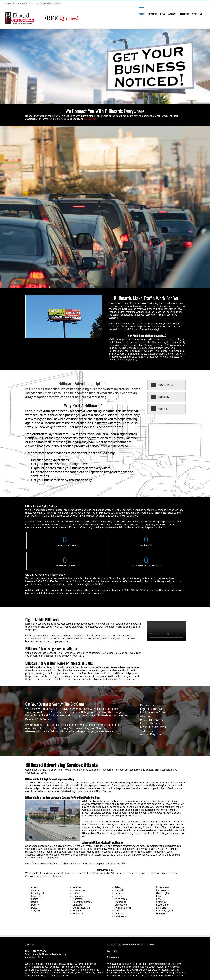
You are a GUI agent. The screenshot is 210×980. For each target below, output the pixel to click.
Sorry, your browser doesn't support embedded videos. (166, 631)
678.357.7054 (40, 951)
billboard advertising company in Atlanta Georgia (98, 863)
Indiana (57, 876)
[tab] (166, 385)
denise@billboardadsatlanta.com (48, 4)
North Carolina (42, 876)
